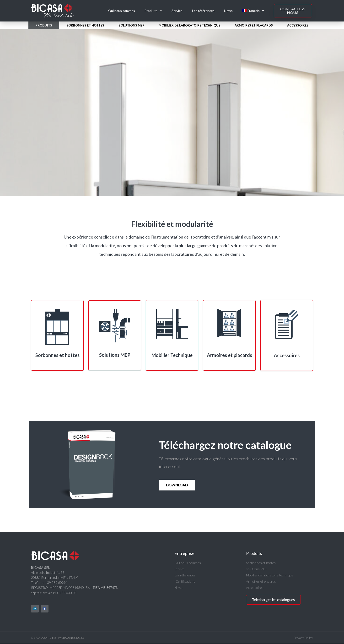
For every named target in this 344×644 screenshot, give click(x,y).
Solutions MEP (115, 355)
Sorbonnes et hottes (85, 25)
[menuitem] (253, 11)
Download (177, 485)
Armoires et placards (254, 25)
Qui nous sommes (122, 11)
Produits (153, 11)
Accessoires (298, 25)
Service (177, 11)
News (228, 11)
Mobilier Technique (172, 355)
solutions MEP (131, 25)
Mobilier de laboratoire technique (189, 25)
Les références (203, 11)
